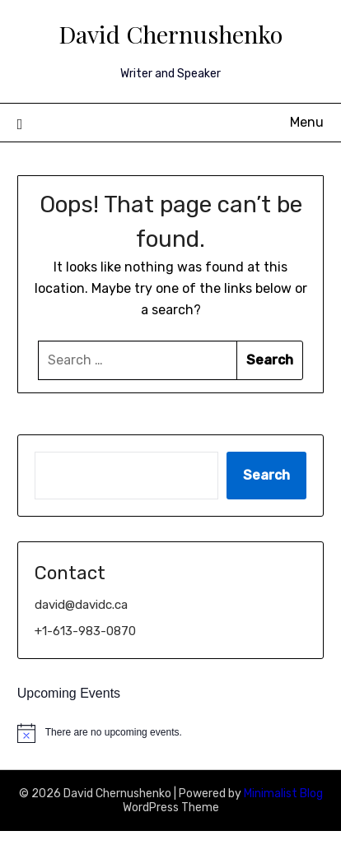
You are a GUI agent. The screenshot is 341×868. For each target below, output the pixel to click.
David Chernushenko (170, 34)
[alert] (171, 733)
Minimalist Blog (283, 794)
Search (266, 475)
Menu (307, 122)
